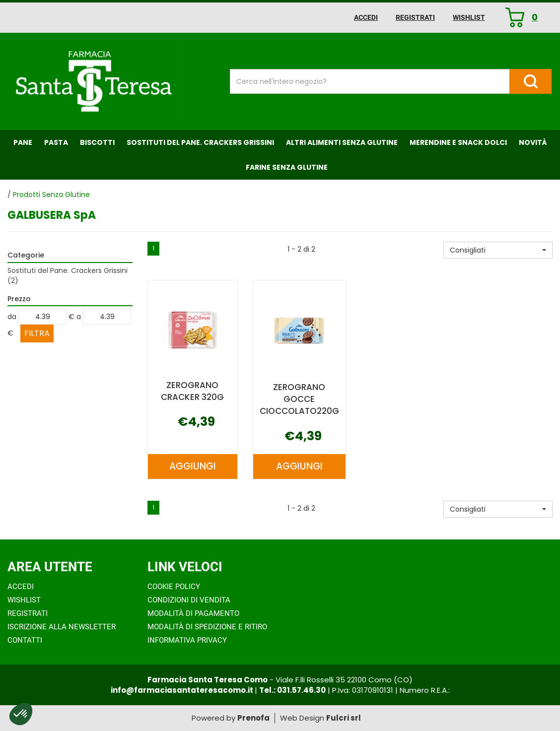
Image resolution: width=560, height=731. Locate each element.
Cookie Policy (174, 587)
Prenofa (253, 718)
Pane (23, 142)
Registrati (415, 17)
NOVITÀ (533, 142)
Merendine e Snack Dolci (458, 142)
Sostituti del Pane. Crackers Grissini (200, 142)
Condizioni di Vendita (189, 600)
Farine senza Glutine (287, 167)
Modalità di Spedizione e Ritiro (207, 627)
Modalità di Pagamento (193, 613)
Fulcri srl (344, 718)
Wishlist (469, 17)
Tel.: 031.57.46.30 (292, 690)
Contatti (25, 640)
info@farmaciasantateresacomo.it (183, 690)
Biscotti (97, 142)
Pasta (56, 142)
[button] (498, 250)
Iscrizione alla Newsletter (62, 627)
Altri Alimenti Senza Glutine (342, 142)
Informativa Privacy (187, 640)
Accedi (366, 17)
